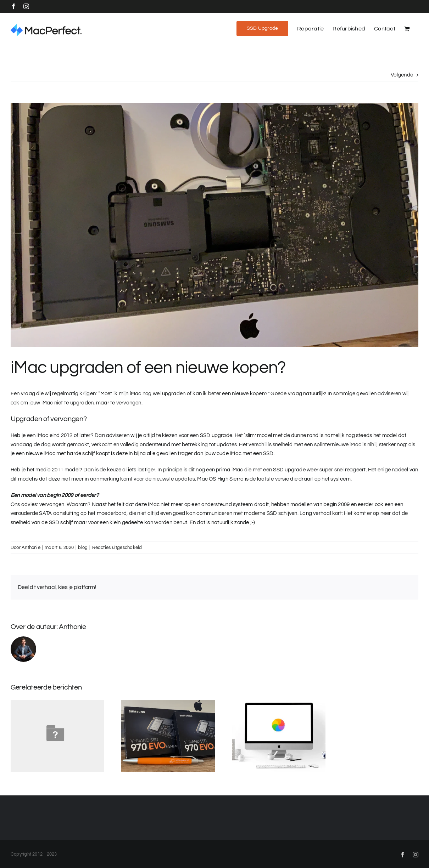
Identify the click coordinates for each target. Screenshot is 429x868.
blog (83, 548)
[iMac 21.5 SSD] (214, 225)
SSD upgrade (289, 470)
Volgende (402, 75)
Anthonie (31, 548)
